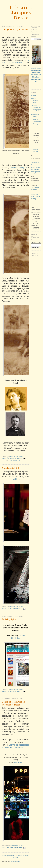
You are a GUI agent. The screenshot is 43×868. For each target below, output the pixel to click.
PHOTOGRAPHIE (15, 460)
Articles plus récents (9, 856)
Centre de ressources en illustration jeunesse (13, 703)
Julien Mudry (18, 762)
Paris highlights (9, 619)
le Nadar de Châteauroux (16, 61)
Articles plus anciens (22, 856)
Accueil (16, 857)
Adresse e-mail (36, 242)
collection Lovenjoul (18, 168)
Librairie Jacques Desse (21, 13)
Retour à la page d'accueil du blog (36, 196)
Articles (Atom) (16, 861)
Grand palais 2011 (10, 468)
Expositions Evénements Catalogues (36, 122)
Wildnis (16, 479)
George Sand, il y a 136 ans (15, 29)
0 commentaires (16, 458)
